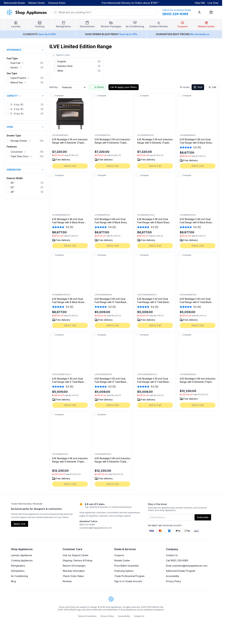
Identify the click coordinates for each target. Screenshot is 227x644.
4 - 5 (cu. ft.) (17, 109)
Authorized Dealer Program (181, 587)
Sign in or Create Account (128, 597)
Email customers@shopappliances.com (187, 582)
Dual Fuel (15, 63)
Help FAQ (200, 3)
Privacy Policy (173, 597)
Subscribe (203, 534)
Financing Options (124, 587)
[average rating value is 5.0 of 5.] (189, 151)
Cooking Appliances (22, 577)
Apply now (20, 540)
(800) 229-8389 (87, 541)
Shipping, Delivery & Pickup (78, 577)
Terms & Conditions (87, 632)
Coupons (119, 571)
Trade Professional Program (129, 592)
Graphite (62, 62)
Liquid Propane (18, 78)
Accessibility (173, 592)
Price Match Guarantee (127, 582)
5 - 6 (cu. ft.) (17, 114)
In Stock (99, 87)
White (60, 71)
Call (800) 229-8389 (177, 577)
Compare (59, 96)
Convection (17, 152)
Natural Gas (17, 82)
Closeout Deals (57, 3)
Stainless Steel (65, 66)
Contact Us (172, 571)
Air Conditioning (19, 592)
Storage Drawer (19, 141)
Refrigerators (18, 582)
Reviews (67, 597)
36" (12, 183)
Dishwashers (18, 587)
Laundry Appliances (22, 571)
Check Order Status (73, 592)
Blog (13, 597)
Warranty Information (74, 587)
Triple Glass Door (20, 156)
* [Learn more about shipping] (158, 3)
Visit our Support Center (76, 571)
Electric (14, 68)
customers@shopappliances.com (96, 544)
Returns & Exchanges (74, 582)
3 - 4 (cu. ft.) (17, 105)
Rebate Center (37, 3)
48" (12, 192)
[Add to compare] (52, 96)
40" (12, 187)
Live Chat (213, 3)
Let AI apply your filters (124, 87)
